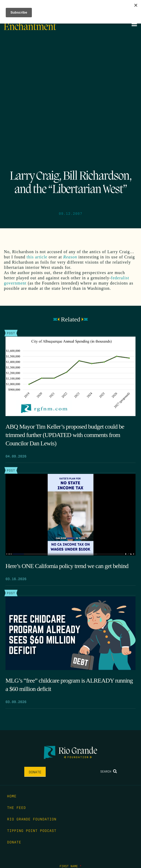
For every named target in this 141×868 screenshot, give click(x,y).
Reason (70, 257)
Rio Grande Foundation (32, 819)
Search (109, 771)
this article (37, 257)
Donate (35, 772)
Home (12, 796)
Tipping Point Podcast (32, 830)
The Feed (16, 807)
